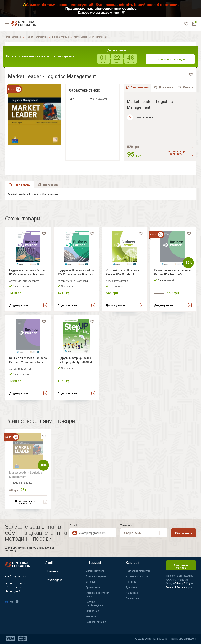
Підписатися (184, 533)
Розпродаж (54, 580)
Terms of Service (176, 587)
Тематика (126, 525)
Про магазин (93, 587)
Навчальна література (37, 37)
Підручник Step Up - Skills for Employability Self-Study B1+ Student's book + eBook (75, 361)
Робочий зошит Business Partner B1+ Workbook (122, 272)
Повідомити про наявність (176, 153)
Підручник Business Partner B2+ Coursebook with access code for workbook (76, 273)
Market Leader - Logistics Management (26, 475)
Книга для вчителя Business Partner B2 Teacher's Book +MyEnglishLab (28, 361)
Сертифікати (133, 598)
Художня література (137, 576)
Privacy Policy (183, 583)
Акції (49, 563)
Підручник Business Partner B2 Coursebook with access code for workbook (28, 273)
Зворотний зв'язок (181, 566)
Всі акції (90, 582)
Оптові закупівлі (95, 571)
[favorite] (191, 75)
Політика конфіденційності (95, 604)
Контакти (91, 616)
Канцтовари (132, 593)
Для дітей (131, 587)
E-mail (74, 525)
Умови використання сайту (97, 595)
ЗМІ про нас (92, 611)
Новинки (52, 571)
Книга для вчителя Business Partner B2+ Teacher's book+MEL (173, 273)
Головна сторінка (13, 37)
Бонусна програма (96, 576)
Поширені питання (96, 622)
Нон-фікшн (132, 582)
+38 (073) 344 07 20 (16, 576)
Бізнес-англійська (61, 37)
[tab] (163, 88)
